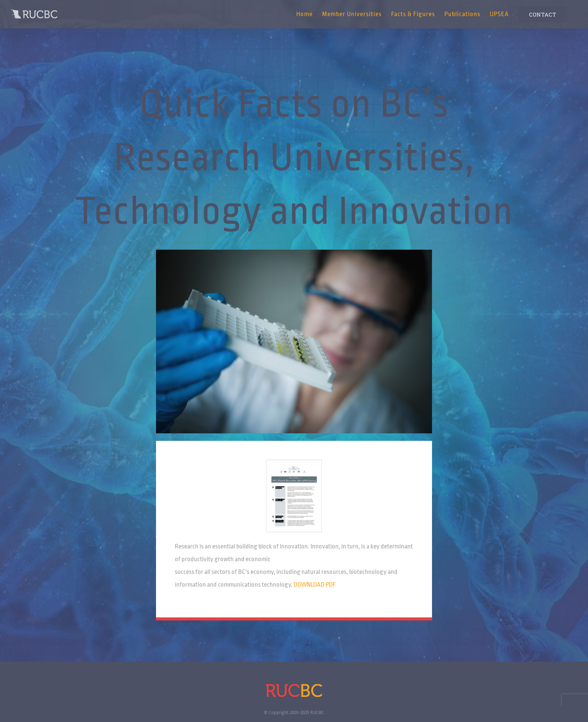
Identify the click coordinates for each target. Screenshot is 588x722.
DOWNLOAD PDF (315, 585)
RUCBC (317, 712)
